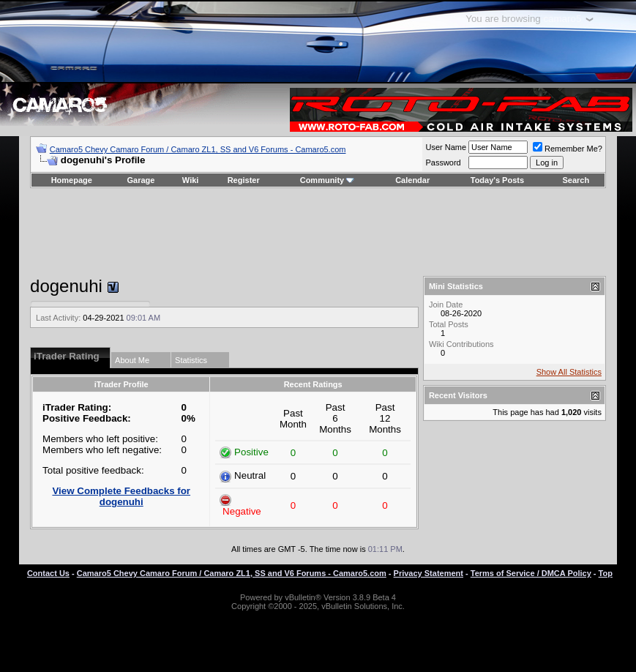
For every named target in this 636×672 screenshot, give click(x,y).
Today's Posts (497, 180)
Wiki (191, 180)
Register (244, 180)
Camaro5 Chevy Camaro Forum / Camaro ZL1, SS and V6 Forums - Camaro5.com (198, 149)
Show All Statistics (569, 372)
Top (606, 573)
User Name (446, 147)
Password (443, 163)
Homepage (72, 180)
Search (576, 180)
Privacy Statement (429, 573)
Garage (141, 180)
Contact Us (48, 573)
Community (328, 180)
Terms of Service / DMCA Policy (531, 573)
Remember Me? (568, 149)
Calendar (412, 180)
